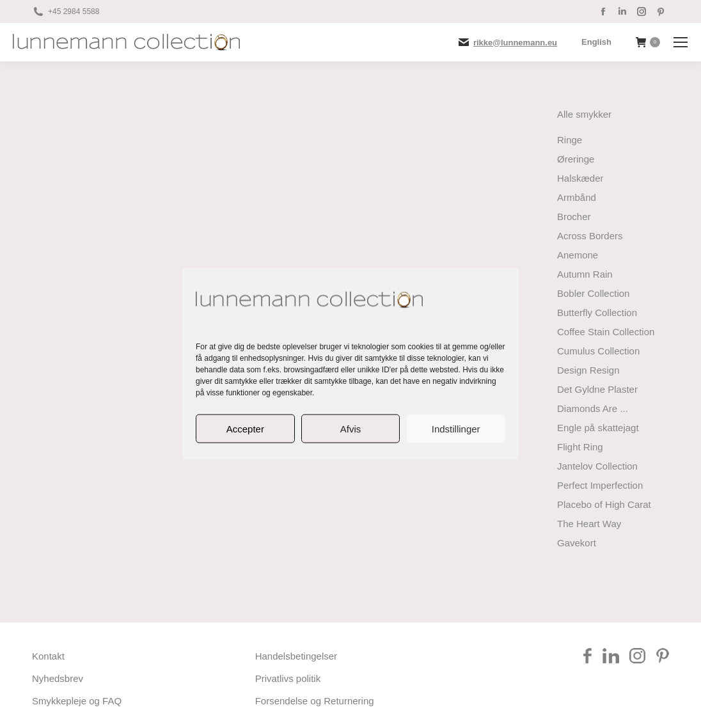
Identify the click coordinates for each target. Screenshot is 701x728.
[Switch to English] (596, 42)
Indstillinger (456, 428)
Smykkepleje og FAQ (77, 701)
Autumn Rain (585, 274)
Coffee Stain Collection (606, 332)
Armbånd (577, 197)
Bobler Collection (593, 293)
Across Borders (590, 236)
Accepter (245, 428)
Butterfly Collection (597, 313)
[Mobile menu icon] (681, 42)
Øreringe (576, 159)
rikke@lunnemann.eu (515, 43)
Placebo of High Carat (604, 504)
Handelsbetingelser (296, 656)
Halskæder (580, 178)
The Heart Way (589, 524)
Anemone (578, 255)
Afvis (351, 428)
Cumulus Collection (598, 351)
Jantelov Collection (597, 466)
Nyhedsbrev (58, 678)
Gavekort (577, 543)
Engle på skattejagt (598, 428)
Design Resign (588, 370)
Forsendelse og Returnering (315, 701)
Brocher (574, 217)
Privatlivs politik (288, 678)
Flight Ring (580, 447)
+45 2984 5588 (74, 12)
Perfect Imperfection (600, 485)
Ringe (570, 140)
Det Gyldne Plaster (597, 389)
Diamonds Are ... (593, 408)
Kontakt (48, 656)
